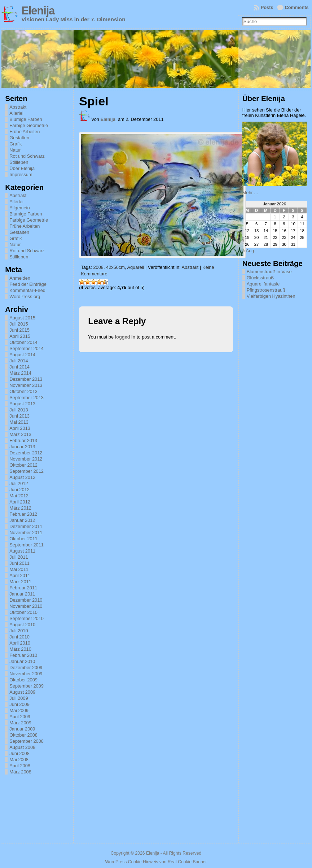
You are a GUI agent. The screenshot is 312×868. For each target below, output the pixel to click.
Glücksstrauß (260, 278)
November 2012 (26, 459)
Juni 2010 (19, 637)
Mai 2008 (19, 760)
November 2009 (26, 674)
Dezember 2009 (26, 668)
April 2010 (20, 643)
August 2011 (22, 551)
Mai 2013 (19, 422)
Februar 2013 (23, 440)
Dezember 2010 (26, 600)
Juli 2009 (19, 698)
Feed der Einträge (28, 284)
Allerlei (16, 113)
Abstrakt (18, 107)
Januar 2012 (22, 520)
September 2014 (27, 348)
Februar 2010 (23, 655)
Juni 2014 (19, 367)
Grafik (16, 144)
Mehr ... (250, 193)
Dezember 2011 (26, 526)
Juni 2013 (19, 416)
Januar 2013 (22, 447)
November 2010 (26, 606)
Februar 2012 (23, 514)
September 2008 (27, 741)
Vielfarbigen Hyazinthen (271, 296)
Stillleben (19, 162)
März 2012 (20, 508)
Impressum (21, 175)
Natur (15, 150)
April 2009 (20, 717)
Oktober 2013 (23, 391)
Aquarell (135, 267)
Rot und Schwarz (27, 156)
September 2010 (27, 618)
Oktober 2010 (23, 612)
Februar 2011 (23, 588)
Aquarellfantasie (263, 284)
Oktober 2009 (23, 680)
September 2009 (27, 686)
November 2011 (26, 533)
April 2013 (20, 428)
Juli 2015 (19, 324)
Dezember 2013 (26, 379)
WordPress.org (25, 296)
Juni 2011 (19, 563)
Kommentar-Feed (27, 290)
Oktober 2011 (23, 539)
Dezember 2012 (26, 453)
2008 (98, 267)
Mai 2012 (19, 496)
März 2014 (20, 373)
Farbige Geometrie (29, 125)
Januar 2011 (22, 594)
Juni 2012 (19, 490)
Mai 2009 (19, 710)
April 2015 (20, 336)
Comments (297, 7)
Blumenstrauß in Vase (269, 272)
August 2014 (22, 355)
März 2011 (20, 582)
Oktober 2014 (23, 342)
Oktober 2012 (23, 465)
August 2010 (22, 625)
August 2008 (22, 747)
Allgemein (19, 208)
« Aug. (249, 251)
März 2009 (20, 723)
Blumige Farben (26, 119)
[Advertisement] (277, 402)
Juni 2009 (19, 704)
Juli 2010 (19, 631)
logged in (125, 337)
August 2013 (22, 404)
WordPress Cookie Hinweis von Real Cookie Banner (156, 862)
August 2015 (22, 318)
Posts (267, 7)
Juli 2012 (19, 483)
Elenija (38, 11)
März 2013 (20, 434)
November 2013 (26, 385)
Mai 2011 (19, 569)
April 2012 (20, 502)
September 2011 (27, 545)
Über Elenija (22, 168)
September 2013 (27, 398)
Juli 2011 (19, 557)
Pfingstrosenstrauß (266, 290)
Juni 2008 (19, 753)
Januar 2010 (22, 661)
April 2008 (20, 766)
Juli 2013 (19, 410)
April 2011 (20, 575)
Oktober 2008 (23, 735)
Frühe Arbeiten (25, 132)
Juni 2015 (19, 330)
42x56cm (115, 267)
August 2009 (22, 692)
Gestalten (19, 138)
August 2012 (22, 477)
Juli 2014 (19, 361)
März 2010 (20, 649)
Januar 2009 (22, 729)
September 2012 (27, 471)
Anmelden (20, 278)
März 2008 (20, 772)
